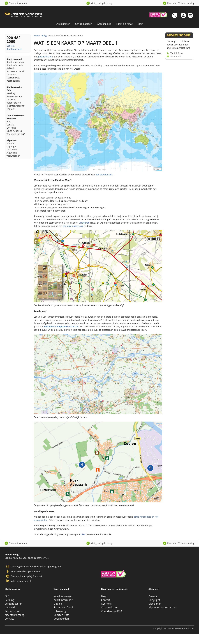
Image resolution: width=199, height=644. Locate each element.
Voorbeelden (13, 81)
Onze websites (14, 131)
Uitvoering (12, 74)
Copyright (12, 146)
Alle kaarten (63, 24)
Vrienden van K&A (16, 134)
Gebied (10, 68)
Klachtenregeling (15, 106)
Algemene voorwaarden (13, 154)
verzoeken (84, 223)
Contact (10, 46)
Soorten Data (13, 78)
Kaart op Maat (124, 24)
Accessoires (104, 24)
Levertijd (11, 100)
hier (83, 534)
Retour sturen (14, 103)
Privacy (10, 143)
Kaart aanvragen (15, 62)
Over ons (11, 128)
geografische (45, 57)
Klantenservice (14, 49)
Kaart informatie (15, 65)
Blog (140, 24)
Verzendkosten (14, 96)
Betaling (11, 93)
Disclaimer (12, 150)
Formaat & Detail (15, 71)
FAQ (9, 90)
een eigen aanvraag (73, 226)
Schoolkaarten (84, 24)
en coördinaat (61, 327)
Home (37, 36)
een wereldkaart (104, 175)
